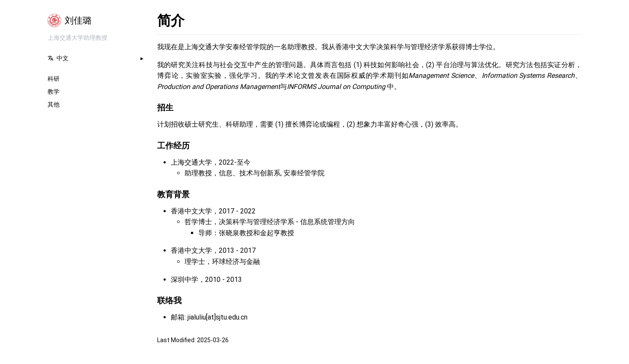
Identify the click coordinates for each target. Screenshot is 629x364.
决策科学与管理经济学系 (256, 222)
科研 (54, 79)
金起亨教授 (277, 233)
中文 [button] (58, 58)
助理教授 (198, 173)
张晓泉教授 (236, 233)
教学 (54, 92)
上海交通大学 (191, 162)
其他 (54, 104)
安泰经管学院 (304, 173)
